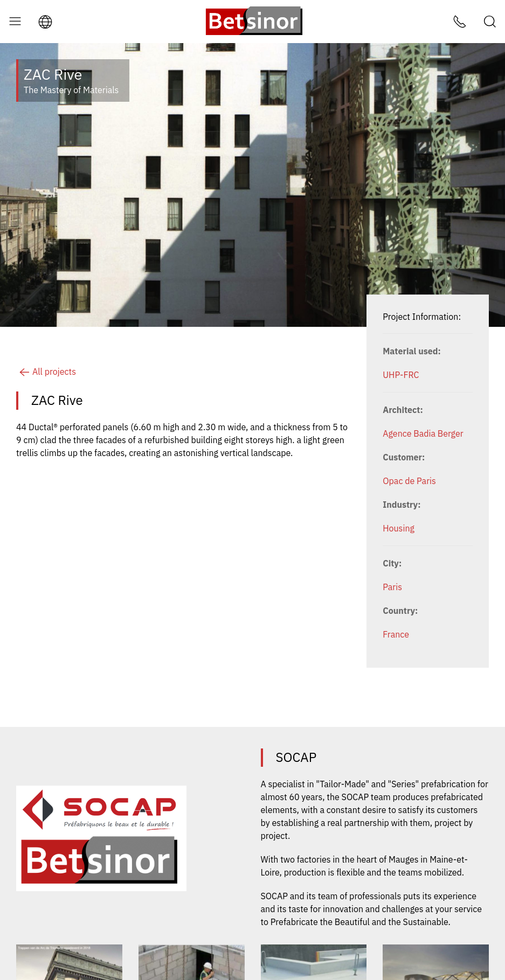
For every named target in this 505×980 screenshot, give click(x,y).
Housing (399, 528)
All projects (46, 372)
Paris (392, 587)
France (396, 634)
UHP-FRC (401, 375)
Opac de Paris (409, 481)
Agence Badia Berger (423, 433)
